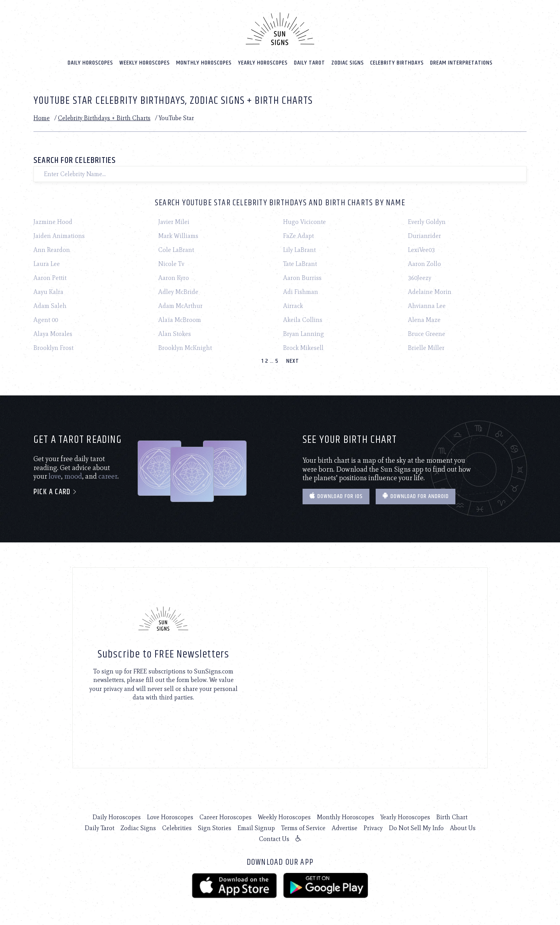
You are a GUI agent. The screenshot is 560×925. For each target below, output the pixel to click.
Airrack (293, 306)
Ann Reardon (52, 250)
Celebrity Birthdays (397, 63)
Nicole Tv (171, 264)
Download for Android (416, 496)
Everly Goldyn (427, 222)
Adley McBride (178, 292)
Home (42, 118)
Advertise (345, 828)
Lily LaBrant (299, 250)
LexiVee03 (421, 250)
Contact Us (274, 839)
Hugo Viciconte (304, 222)
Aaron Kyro (174, 278)
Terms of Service (303, 828)
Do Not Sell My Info (416, 828)
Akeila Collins (303, 320)
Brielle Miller (426, 348)
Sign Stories (215, 828)
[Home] (280, 29)
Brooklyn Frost (53, 348)
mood (73, 476)
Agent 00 (46, 320)
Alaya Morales (53, 334)
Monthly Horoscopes (204, 63)
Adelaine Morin (430, 292)
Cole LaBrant (176, 250)
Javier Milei (174, 222)
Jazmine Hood (53, 222)
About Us (463, 828)
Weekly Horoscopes (145, 63)
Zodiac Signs (348, 63)
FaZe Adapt (298, 236)
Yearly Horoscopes (263, 63)
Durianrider (424, 236)
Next (293, 361)
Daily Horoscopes (90, 63)
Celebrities (177, 828)
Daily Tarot (310, 63)
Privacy (373, 828)
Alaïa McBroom (180, 320)
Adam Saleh (50, 306)
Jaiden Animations (59, 236)
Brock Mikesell (303, 348)
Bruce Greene (427, 334)
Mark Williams (178, 236)
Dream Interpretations (461, 63)
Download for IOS (336, 496)
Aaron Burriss (302, 278)
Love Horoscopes (170, 817)
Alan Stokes (175, 334)
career (108, 476)
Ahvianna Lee (427, 306)
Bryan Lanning (304, 334)
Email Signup (256, 828)
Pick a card (55, 492)
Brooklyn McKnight (185, 348)
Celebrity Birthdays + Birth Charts (104, 118)
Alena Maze (424, 320)
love (55, 476)
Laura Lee (47, 264)
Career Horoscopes (226, 817)
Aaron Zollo (424, 264)
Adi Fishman (301, 292)
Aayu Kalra (48, 292)
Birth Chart (452, 817)
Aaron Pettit (50, 278)
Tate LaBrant (300, 264)
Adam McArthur (180, 306)
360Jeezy (420, 278)
